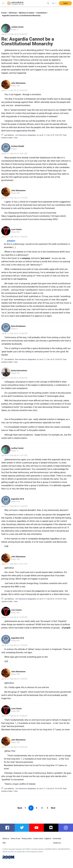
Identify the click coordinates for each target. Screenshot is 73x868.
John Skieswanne (18, 83)
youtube (37, 828)
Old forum (13, 13)
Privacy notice (27, 839)
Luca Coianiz (16, 229)
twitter (22, 828)
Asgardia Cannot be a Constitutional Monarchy (21, 15)
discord (51, 828)
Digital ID (48, 839)
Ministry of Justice (27, 13)
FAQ (4, 843)
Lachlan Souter (17, 27)
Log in (65, 3)
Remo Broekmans (18, 326)
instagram (67, 828)
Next (53, 808)
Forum (4, 13)
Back (20, 808)
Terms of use (15, 839)
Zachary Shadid (18, 146)
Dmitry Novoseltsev (19, 371)
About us (6, 839)
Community (57, 839)
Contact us (57, 843)
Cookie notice (38, 839)
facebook (9, 828)
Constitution (41, 13)
